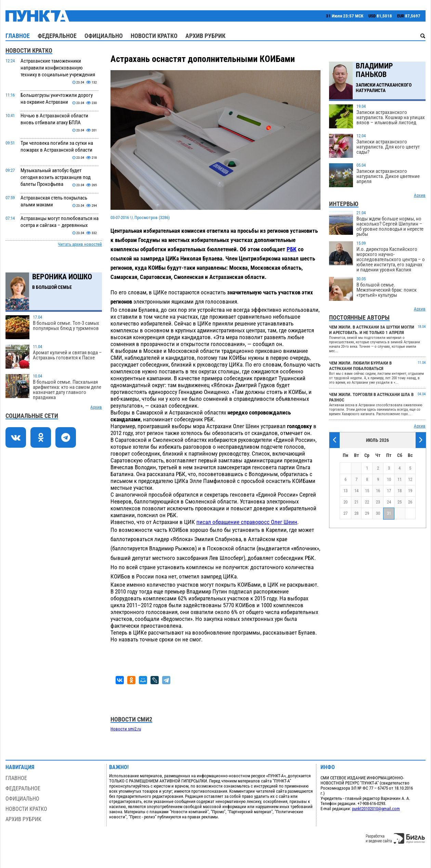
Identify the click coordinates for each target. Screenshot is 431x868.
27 (345, 513)
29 (367, 513)
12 (410, 479)
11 (400, 479)
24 (389, 502)
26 (410, 502)
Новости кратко (154, 36)
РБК (292, 249)
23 (378, 502)
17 (389, 491)
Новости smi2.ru (126, 729)
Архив (96, 407)
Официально (104, 36)
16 (378, 491)
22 (367, 502)
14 (356, 491)
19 (410, 491)
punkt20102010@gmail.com (376, 809)
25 (400, 502)
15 (367, 491)
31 (389, 513)
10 (389, 479)
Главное (18, 36)
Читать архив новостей (80, 244)
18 (400, 491)
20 (345, 502)
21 (356, 502)
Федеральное (57, 36)
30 (378, 513)
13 (345, 491)
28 (356, 513)
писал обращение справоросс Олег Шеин (247, 522)
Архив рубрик (205, 36)
